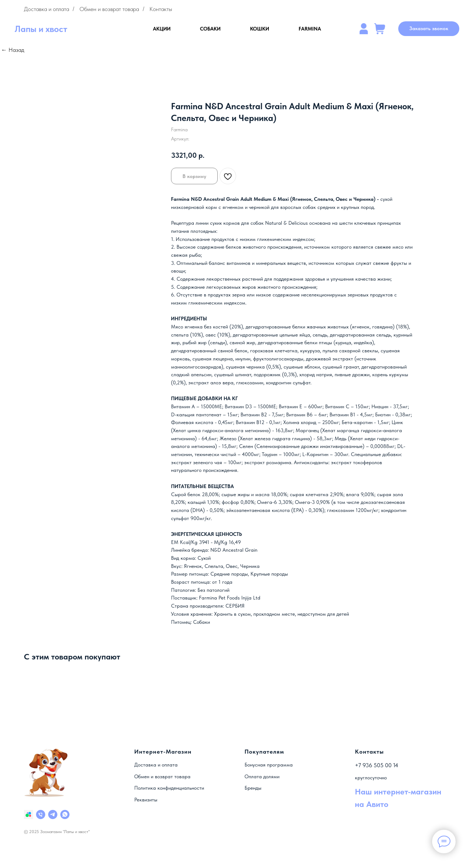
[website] (364, 29)
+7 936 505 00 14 (377, 765)
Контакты (161, 9)
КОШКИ (260, 29)
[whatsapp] (65, 814)
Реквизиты (146, 800)
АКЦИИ (162, 29)
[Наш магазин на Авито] (28, 814)
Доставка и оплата (47, 9)
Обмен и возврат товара (109, 9)
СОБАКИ (210, 29)
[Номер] (41, 814)
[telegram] (53, 814)
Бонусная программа (269, 765)
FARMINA (310, 29)
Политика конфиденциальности (169, 788)
